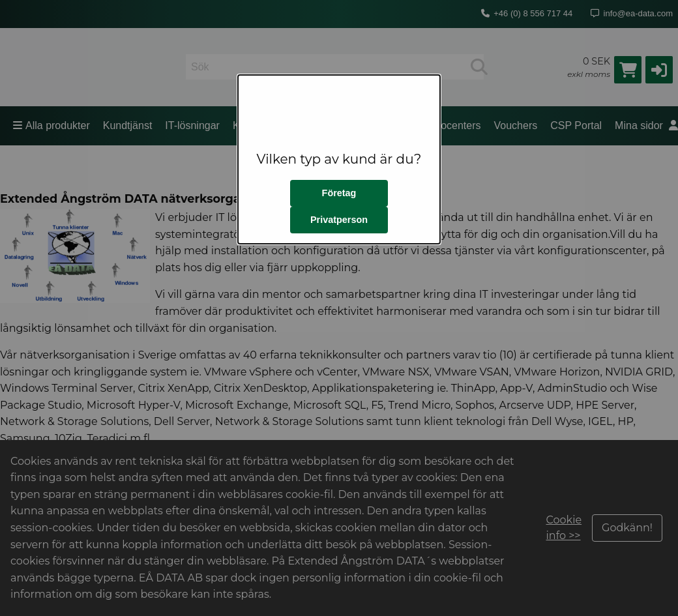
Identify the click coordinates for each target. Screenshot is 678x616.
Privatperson (339, 220)
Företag (339, 193)
